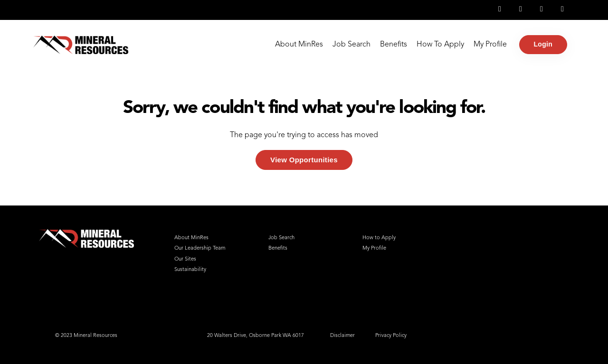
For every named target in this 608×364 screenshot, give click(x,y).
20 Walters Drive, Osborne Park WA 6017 (256, 336)
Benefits (394, 45)
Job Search (351, 45)
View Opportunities (304, 160)
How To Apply (440, 45)
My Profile (490, 45)
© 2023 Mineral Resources (86, 336)
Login (543, 44)
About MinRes (299, 45)
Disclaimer (342, 336)
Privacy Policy (391, 336)
